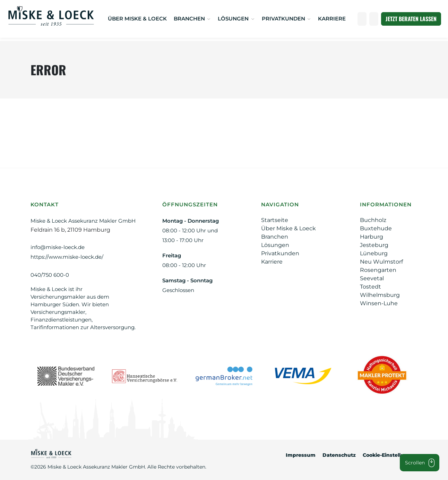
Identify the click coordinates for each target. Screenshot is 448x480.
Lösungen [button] (234, 19)
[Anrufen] (362, 19)
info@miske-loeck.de (58, 247)
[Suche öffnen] (374, 19)
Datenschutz (339, 455)
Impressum (301, 455)
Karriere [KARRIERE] (332, 19)
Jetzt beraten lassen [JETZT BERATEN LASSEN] (411, 19)
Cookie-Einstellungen (390, 455)
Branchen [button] (190, 19)
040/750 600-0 (50, 275)
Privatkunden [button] (284, 19)
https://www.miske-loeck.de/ (67, 257)
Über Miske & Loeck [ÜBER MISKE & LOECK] (137, 19)
